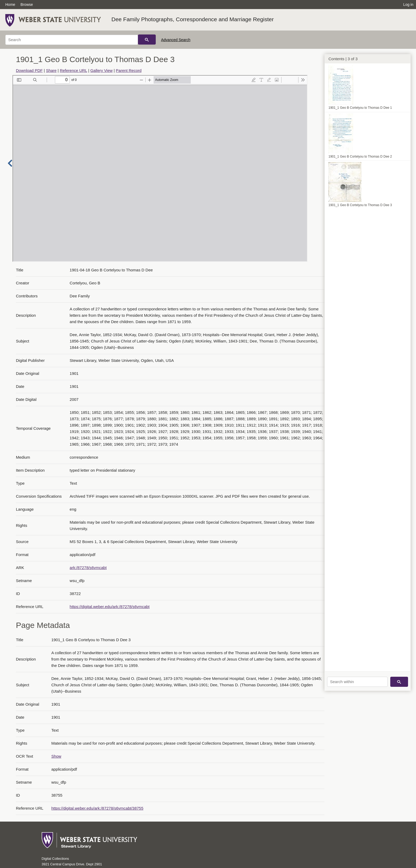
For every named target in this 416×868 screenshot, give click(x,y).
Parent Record (129, 70)
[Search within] (357, 682)
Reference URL (73, 70)
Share (51, 70)
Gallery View (101, 70)
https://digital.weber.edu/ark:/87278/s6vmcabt (110, 607)
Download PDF (29, 70)
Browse (27, 5)
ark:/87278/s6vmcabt (88, 568)
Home (10, 5)
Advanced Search (176, 40)
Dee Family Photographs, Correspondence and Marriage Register (193, 19)
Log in (408, 5)
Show (56, 756)
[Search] (72, 40)
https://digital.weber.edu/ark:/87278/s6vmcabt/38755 (97, 808)
